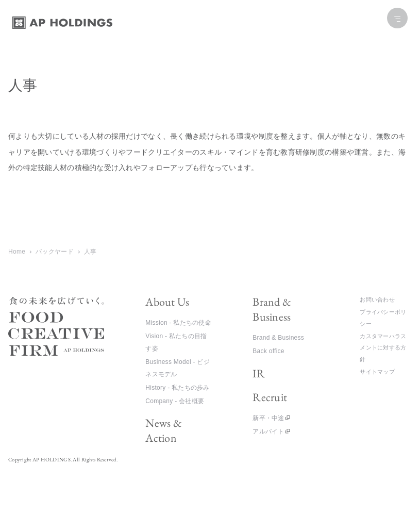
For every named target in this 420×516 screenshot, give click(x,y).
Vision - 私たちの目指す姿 (176, 342)
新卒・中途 (268, 418)
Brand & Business (272, 309)
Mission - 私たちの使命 (178, 323)
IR (259, 373)
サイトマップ (377, 372)
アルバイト (268, 431)
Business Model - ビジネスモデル (178, 368)
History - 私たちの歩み (177, 388)
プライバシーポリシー (383, 318)
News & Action (164, 430)
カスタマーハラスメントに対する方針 (383, 348)
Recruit (270, 397)
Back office (268, 351)
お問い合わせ (377, 299)
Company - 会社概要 (175, 401)
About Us (167, 302)
